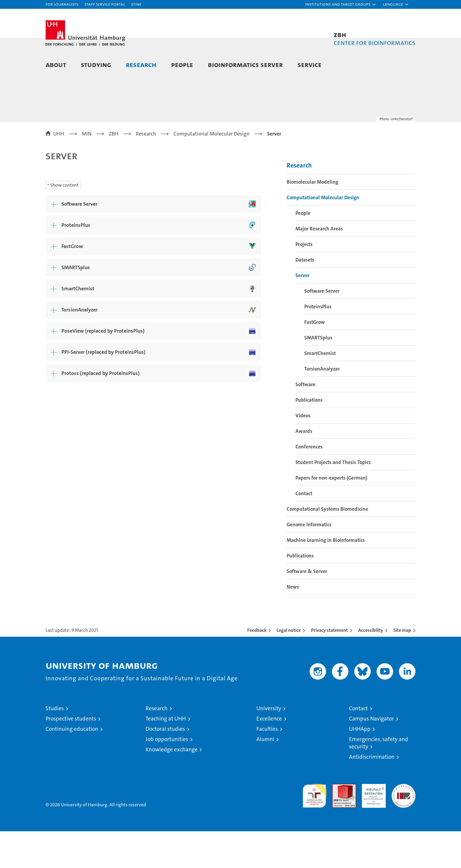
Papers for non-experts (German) (331, 515)
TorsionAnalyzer (322, 405)
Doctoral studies (165, 766)
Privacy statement (329, 667)
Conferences (309, 483)
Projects (304, 281)
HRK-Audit (372, 824)
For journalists (62, 4)
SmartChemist (320, 390)
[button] (341, 4)
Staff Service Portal (105, 4)
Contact (304, 530)
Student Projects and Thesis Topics (333, 499)
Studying (96, 64)
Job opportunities (167, 776)
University (269, 745)
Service (310, 64)
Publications (309, 437)
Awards (304, 468)
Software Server (322, 328)
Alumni (265, 776)
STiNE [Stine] (136, 4)
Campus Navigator (371, 755)
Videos (303, 452)
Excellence (269, 755)
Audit (338, 824)
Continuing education (72, 766)
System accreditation (404, 827)
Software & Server (307, 608)
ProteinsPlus (318, 343)
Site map (402, 667)
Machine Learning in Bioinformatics (326, 577)
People (182, 64)
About (56, 64)
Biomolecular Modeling (312, 219)
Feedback (257, 667)
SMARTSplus (318, 374)
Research (141, 64)
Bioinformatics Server (245, 64)
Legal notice (289, 667)
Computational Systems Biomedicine (327, 546)
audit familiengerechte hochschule (314, 830)
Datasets (305, 296)
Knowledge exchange (172, 786)
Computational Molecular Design (323, 234)
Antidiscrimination (372, 794)
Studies (55, 745)
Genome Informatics (309, 561)
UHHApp (360, 766)
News (293, 624)
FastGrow (315, 359)
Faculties (267, 766)
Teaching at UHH (166, 755)
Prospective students (71, 755)
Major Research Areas (319, 265)
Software (305, 421)
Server (303, 312)
